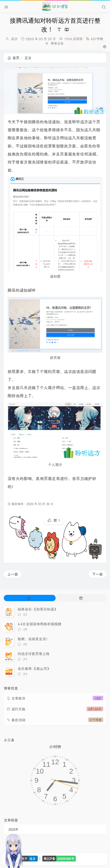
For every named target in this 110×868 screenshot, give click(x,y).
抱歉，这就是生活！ (33, 639)
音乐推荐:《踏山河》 (34, 668)
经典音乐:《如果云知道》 (38, 609)
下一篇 (97, 574)
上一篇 (13, 574)
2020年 (13, 829)
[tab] (29, 598)
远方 (14, 39)
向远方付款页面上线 (33, 654)
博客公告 (57, 43)
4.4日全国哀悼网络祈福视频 (39, 624)
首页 (13, 58)
